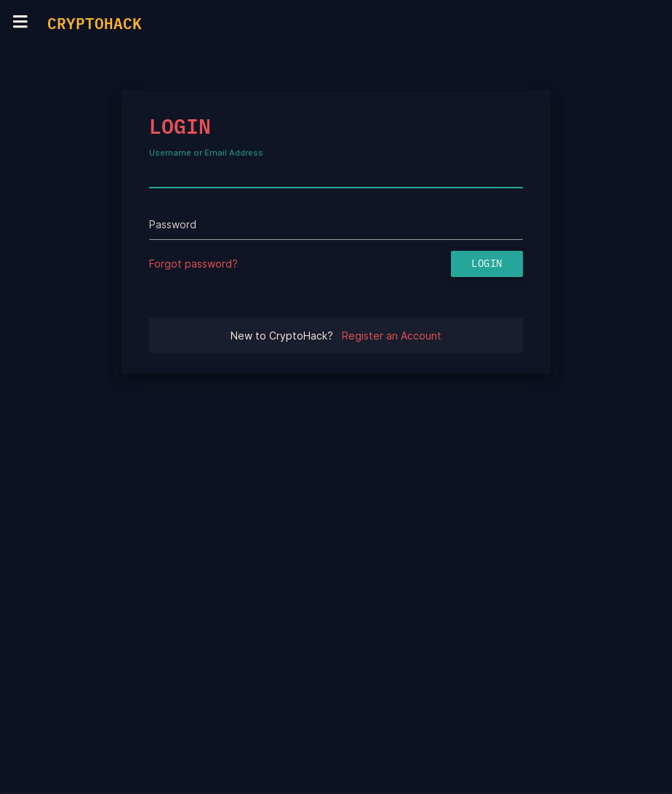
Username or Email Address (206, 153)
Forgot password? (193, 264)
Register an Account (392, 336)
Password (173, 224)
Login (487, 264)
